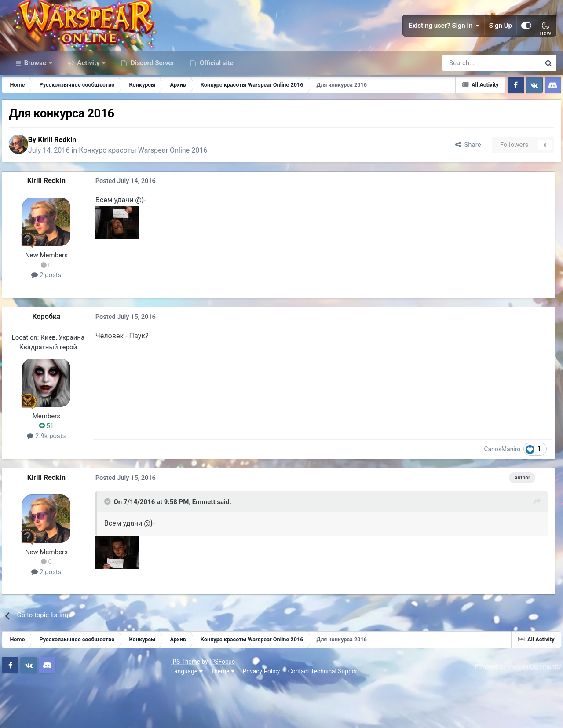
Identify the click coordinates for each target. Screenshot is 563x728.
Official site (216, 100)
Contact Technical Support (159, 714)
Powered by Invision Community (513, 710)
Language (22, 714)
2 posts (51, 319)
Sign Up (501, 44)
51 (51, 470)
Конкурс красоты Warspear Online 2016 (155, 192)
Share (461, 186)
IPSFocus (58, 705)
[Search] (468, 100)
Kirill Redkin (69, 181)
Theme (58, 714)
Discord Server (152, 100)
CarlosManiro (508, 493)
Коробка (51, 360)
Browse (35, 100)
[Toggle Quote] (108, 548)
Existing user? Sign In (444, 44)
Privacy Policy (97, 714)
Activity (89, 100)
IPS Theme (21, 705)
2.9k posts (51, 480)
